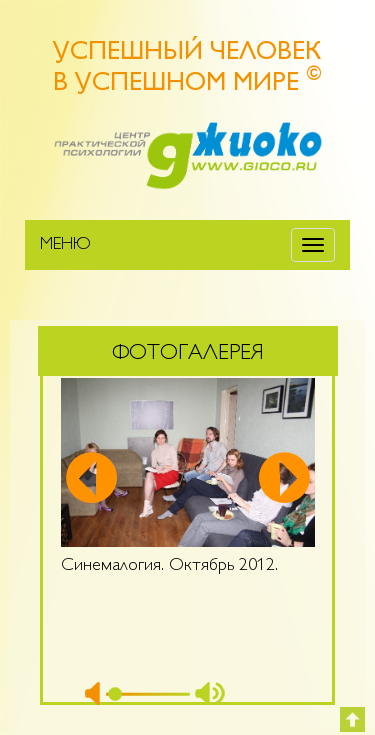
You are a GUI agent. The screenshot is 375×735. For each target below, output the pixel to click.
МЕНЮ (65, 245)
